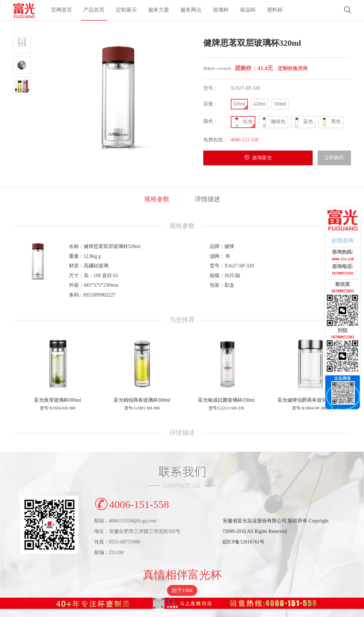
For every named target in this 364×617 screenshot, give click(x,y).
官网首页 (62, 11)
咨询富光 (262, 158)
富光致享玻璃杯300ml (58, 400)
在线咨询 (343, 240)
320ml (240, 104)
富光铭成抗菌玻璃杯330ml (226, 400)
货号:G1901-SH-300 (142, 408)
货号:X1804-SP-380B (311, 408)
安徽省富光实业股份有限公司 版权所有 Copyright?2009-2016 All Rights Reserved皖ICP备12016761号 (276, 531)
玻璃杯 (221, 11)
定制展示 (126, 11)
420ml (260, 104)
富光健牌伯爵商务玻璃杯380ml (311, 400)
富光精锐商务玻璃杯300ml (142, 400)
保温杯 (248, 11)
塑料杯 (275, 11)
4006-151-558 (132, 503)
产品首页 (94, 11)
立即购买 (334, 158)
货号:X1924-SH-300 (58, 408)
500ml (280, 104)
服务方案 (159, 11)
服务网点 (191, 11)
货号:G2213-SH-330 (226, 408)
